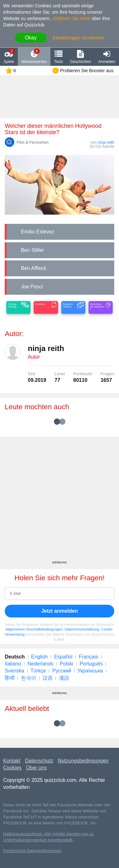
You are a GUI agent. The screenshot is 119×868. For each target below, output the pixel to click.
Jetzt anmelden (60, 611)
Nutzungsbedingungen (83, 761)
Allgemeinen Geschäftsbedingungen (34, 629)
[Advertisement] (60, 501)
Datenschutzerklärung (82, 629)
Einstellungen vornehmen (78, 38)
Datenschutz (39, 761)
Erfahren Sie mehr (72, 18)
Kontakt (12, 761)
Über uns (36, 768)
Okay (31, 38)
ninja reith (106, 142)
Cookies (12, 768)
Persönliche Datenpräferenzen (32, 851)
